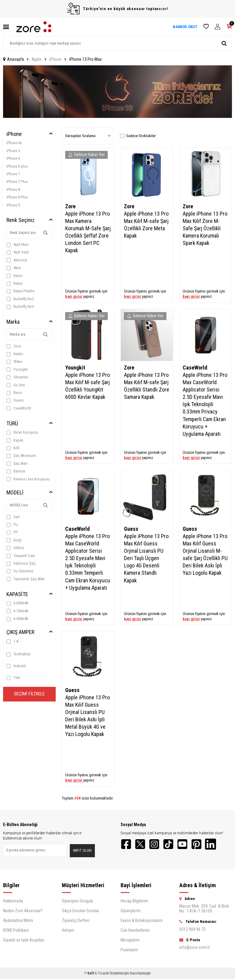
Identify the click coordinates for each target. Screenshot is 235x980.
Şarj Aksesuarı (21, 456)
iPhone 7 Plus (17, 182)
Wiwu (14, 362)
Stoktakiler (19, 654)
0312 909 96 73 (192, 930)
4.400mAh (17, 619)
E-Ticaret (102, 974)
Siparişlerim (131, 912)
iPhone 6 (13, 158)
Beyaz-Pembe (20, 291)
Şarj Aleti (17, 464)
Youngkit (17, 370)
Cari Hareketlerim (135, 931)
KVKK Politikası (16, 931)
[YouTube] (188, 845)
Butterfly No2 (20, 299)
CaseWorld (19, 408)
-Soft (90, 974)
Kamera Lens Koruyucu (28, 479)
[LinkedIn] (218, 845)
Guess (15, 400)
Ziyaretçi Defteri (76, 921)
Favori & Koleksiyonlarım (142, 921)
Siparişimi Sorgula (77, 902)
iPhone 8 (13, 189)
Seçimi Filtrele (29, 695)
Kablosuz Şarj (21, 563)
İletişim (68, 931)
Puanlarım (129, 951)
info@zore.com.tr (195, 948)
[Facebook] (127, 845)
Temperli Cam (21, 556)
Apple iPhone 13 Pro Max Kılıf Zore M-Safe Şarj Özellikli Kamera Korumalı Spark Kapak (205, 228)
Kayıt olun (82, 851)
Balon (14, 276)
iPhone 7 (13, 174)
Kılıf (13, 448)
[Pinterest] (203, 845)
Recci (14, 393)
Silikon (15, 548)
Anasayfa (13, 59)
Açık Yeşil (18, 252)
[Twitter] (142, 845)
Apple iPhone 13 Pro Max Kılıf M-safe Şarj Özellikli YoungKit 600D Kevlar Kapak (88, 386)
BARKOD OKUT (185, 27)
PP (12, 532)
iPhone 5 (13, 151)
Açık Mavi (18, 245)
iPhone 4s (14, 143)
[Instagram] (157, 845)
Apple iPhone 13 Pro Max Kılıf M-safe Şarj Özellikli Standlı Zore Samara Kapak (147, 386)
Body (14, 540)
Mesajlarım (130, 941)
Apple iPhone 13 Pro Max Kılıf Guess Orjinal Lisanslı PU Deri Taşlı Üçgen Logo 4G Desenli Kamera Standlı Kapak (146, 558)
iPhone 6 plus (17, 166)
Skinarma (17, 377)
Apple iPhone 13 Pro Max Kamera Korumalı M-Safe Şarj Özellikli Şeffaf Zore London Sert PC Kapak (88, 232)
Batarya (16, 471)
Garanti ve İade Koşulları (24, 941)
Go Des (16, 385)
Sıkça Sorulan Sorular (80, 912)
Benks (15, 354)
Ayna (14, 268)
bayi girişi (74, 296)
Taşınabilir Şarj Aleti (26, 579)
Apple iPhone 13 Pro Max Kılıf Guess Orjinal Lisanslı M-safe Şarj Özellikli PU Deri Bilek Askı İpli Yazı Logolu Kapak (205, 555)
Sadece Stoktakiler (138, 136)
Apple (37, 59)
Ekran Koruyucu (22, 432)
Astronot (17, 260)
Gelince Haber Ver (86, 155)
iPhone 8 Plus (17, 197)
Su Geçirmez (20, 571)
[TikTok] (173, 845)
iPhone (55, 59)
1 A (12, 641)
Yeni (13, 678)
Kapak (15, 440)
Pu (12, 525)
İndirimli (16, 666)
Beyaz (15, 283)
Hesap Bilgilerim (134, 902)
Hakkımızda (13, 902)
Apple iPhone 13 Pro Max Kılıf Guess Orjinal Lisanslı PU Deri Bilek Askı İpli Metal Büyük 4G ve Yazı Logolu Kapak (88, 716)
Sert (13, 517)
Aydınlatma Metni (18, 921)
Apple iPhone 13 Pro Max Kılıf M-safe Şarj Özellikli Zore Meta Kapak (146, 225)
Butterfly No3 (20, 307)
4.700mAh (17, 611)
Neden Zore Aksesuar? (23, 912)
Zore (14, 346)
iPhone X (13, 205)
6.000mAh (17, 603)
